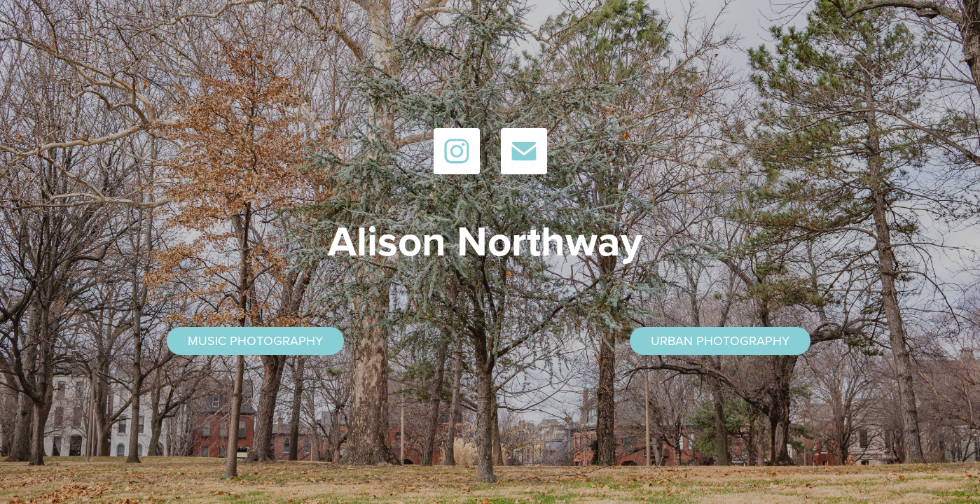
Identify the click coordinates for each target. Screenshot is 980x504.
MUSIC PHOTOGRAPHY (255, 341)
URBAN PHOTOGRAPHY (720, 341)
